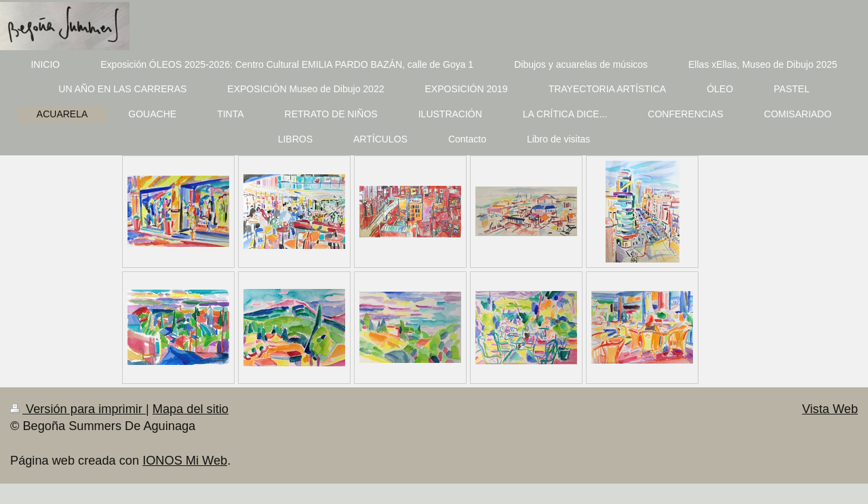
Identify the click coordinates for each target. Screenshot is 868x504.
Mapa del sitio (191, 409)
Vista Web (830, 409)
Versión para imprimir (78, 409)
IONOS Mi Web (185, 461)
